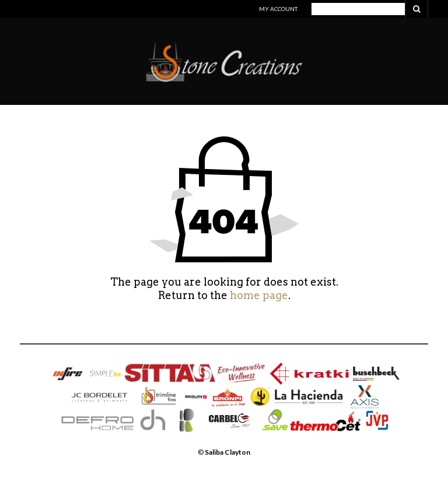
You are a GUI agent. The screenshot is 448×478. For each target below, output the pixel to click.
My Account (278, 9)
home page (259, 295)
